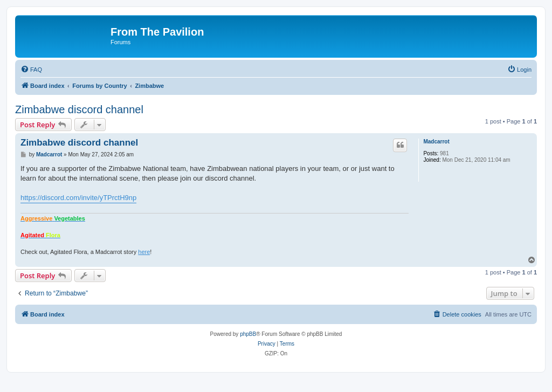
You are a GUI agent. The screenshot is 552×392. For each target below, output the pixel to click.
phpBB (248, 334)
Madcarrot (436, 142)
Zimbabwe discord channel (79, 109)
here (144, 252)
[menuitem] (31, 70)
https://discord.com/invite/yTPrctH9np (78, 198)
